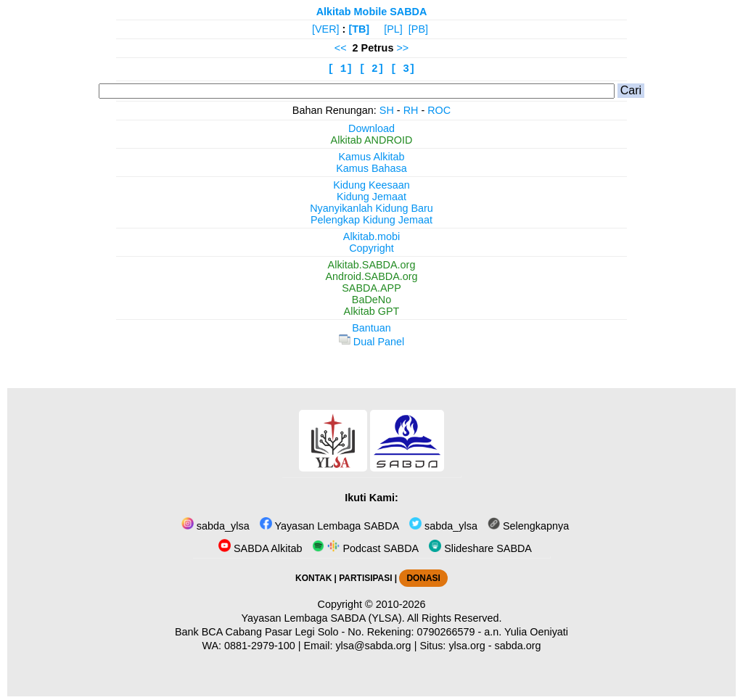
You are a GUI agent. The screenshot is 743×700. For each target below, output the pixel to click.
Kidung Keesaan (371, 185)
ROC (439, 110)
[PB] (418, 29)
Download (371, 128)
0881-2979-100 (260, 646)
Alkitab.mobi (371, 236)
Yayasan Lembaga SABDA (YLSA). (323, 618)
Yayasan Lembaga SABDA (329, 526)
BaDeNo (371, 300)
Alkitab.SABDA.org (372, 265)
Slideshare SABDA (480, 548)
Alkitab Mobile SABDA (372, 12)
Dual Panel (371, 342)
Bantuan (371, 328)
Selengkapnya (528, 526)
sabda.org (518, 646)
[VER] (326, 29)
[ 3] (403, 69)
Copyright (371, 248)
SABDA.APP (371, 288)
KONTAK (313, 578)
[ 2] (372, 69)
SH (387, 110)
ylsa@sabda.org (373, 646)
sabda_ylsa (215, 526)
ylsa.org (467, 646)
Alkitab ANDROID (372, 140)
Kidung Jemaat (371, 197)
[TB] (359, 29)
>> (402, 48)
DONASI (423, 578)
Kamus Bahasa (371, 168)
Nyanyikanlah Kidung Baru (371, 208)
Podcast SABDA (365, 548)
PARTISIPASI (365, 578)
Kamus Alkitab (371, 157)
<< (341, 48)
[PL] (393, 29)
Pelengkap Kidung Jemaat (371, 220)
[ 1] (341, 69)
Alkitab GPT (372, 311)
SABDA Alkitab (260, 548)
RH (411, 110)
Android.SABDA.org (371, 276)
